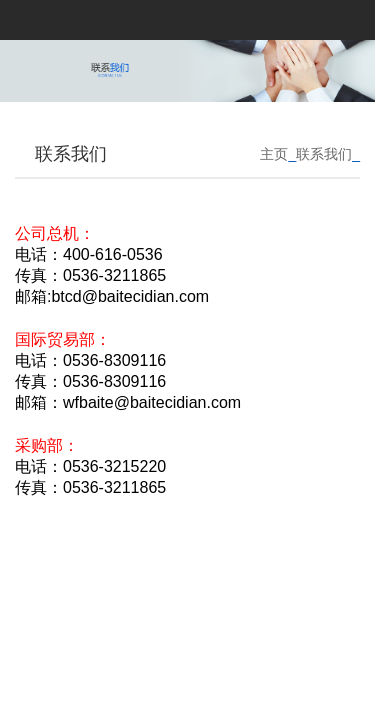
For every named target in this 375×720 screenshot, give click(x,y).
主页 (274, 154)
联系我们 (324, 154)
